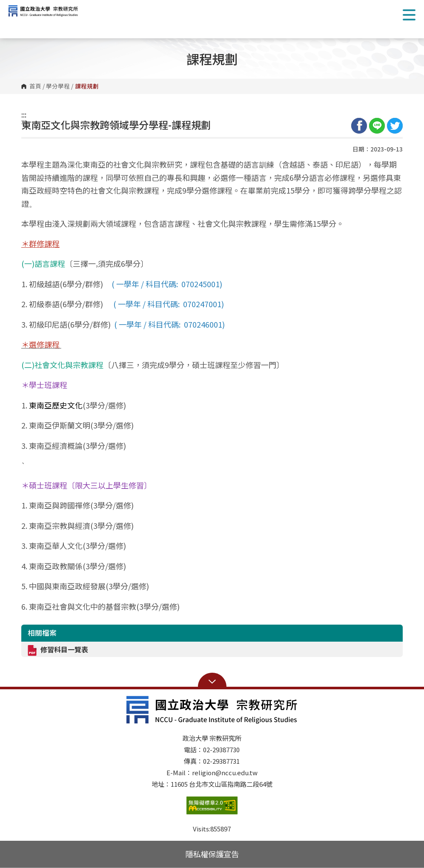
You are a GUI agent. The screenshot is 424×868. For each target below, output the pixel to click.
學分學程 (58, 86)
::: (24, 114)
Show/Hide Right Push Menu (409, 15)
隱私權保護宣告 (212, 854)
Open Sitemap (212, 681)
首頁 (35, 86)
